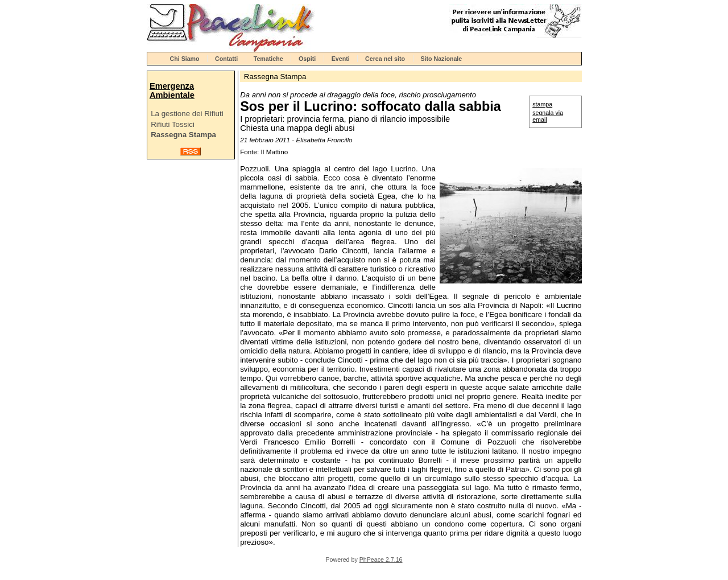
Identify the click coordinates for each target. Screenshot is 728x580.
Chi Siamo (185, 59)
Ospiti (307, 59)
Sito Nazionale (441, 59)
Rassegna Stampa (183, 135)
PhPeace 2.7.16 (381, 560)
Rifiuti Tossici (173, 124)
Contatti (226, 59)
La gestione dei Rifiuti (187, 114)
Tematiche (268, 59)
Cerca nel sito (385, 59)
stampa (542, 104)
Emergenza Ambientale (172, 91)
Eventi (341, 59)
